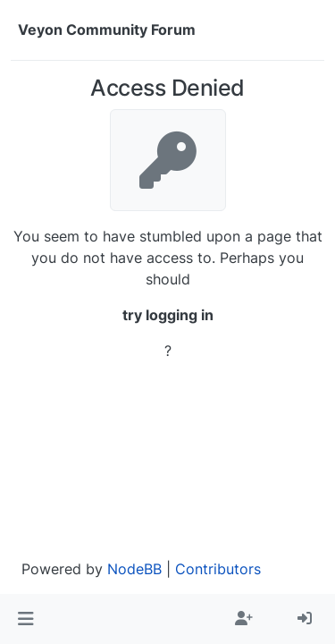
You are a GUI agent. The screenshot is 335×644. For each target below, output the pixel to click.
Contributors (218, 569)
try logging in (168, 315)
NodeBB (134, 569)
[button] (25, 619)
